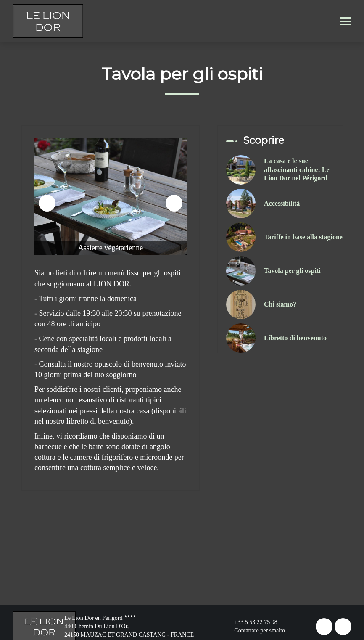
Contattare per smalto (255, 631)
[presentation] (47, 203)
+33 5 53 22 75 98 (251, 622)
